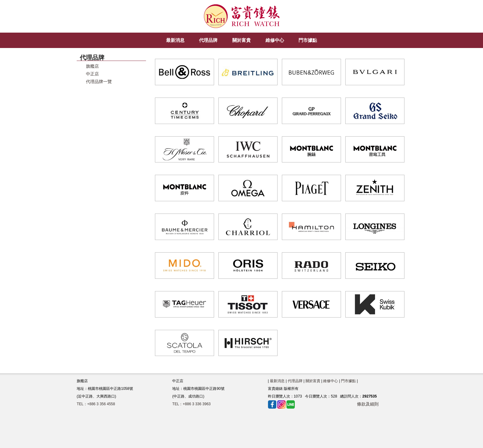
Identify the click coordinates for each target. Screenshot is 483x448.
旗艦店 (92, 66)
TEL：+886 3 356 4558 (96, 404)
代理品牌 (295, 381)
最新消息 (277, 381)
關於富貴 (313, 381)
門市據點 (348, 381)
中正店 (92, 74)
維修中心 (331, 381)
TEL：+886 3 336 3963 (191, 404)
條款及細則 (368, 404)
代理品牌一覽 (99, 82)
